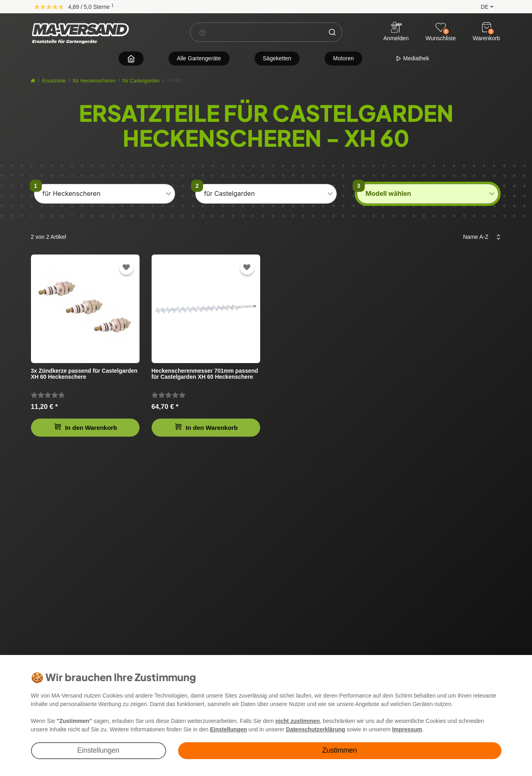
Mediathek (412, 58)
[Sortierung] (480, 237)
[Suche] (332, 32)
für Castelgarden (141, 81)
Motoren (343, 58)
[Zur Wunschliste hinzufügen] (126, 268)
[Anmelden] (396, 32)
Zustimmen (340, 750)
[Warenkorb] (487, 27)
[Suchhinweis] (202, 33)
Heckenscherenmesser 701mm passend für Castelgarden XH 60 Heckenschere (205, 374)
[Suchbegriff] (257, 32)
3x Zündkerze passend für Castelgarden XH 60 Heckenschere (84, 374)
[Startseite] (33, 81)
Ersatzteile (54, 81)
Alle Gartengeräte (199, 58)
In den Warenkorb (86, 427)
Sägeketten (277, 58)
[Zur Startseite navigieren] (131, 59)
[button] (480, 6)
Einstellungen (98, 750)
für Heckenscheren (94, 81)
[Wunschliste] (441, 27)
